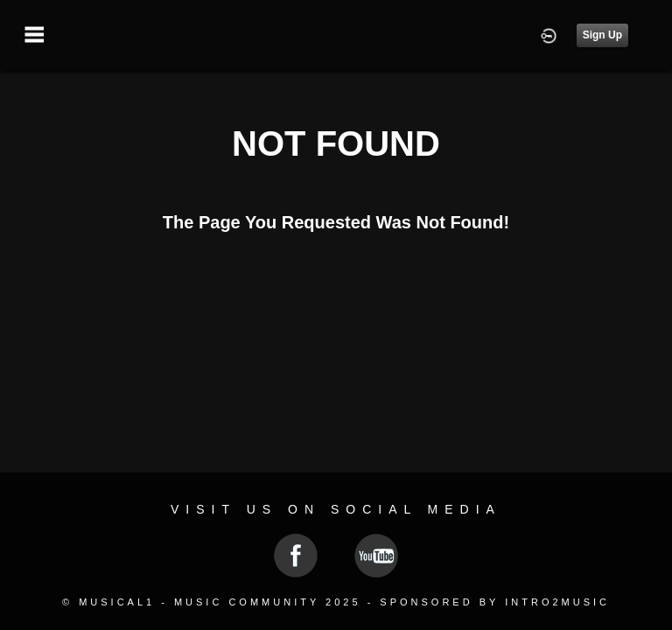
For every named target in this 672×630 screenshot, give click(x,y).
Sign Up (602, 35)
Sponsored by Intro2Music (495, 602)
